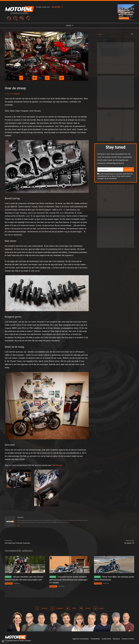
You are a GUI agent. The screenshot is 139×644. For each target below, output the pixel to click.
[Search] (132, 34)
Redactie (17, 94)
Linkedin (101, 608)
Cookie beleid (106, 638)
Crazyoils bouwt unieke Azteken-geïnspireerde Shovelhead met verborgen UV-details (69, 580)
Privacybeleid (95, 638)
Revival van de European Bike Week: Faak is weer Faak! (126, 14)
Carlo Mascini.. (57, 465)
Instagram (59, 608)
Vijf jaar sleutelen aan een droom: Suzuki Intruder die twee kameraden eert (21, 580)
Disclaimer (116, 638)
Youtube (87, 608)
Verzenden (128, 170)
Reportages (124, 18)
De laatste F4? (129, 543)
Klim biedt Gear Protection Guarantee (17, 543)
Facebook (44, 608)
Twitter (73, 608)
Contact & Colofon (128, 638)
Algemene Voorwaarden (81, 638)
